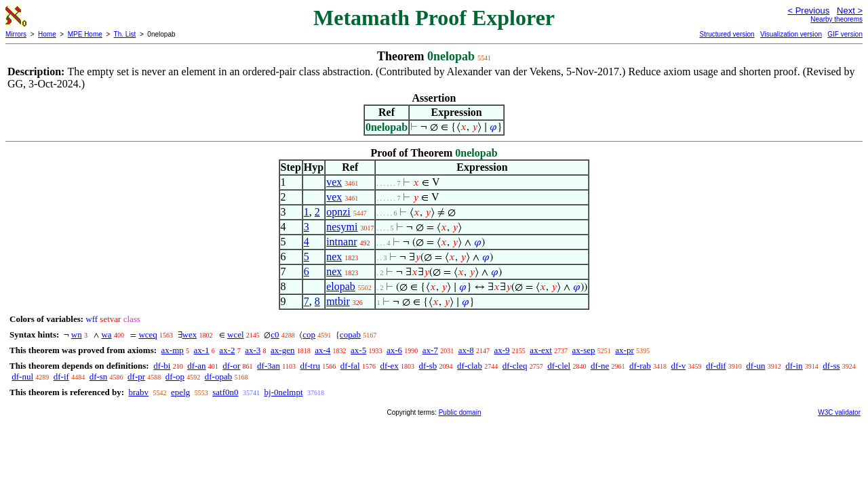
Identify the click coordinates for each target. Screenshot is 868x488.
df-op (175, 377)
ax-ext (540, 350)
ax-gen (282, 350)
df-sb (428, 366)
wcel (236, 334)
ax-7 (430, 350)
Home (47, 34)
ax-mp (173, 350)
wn (77, 334)
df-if (61, 377)
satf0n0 (225, 392)
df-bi (162, 366)
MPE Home (85, 34)
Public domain (460, 412)
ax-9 (502, 350)
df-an (196, 366)
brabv (138, 392)
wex (190, 334)
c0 (275, 334)
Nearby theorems (836, 19)
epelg (180, 392)
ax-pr (624, 350)
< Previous (808, 11)
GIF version (845, 34)
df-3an (269, 366)
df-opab (218, 377)
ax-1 (202, 350)
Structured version (727, 34)
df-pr (136, 377)
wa (106, 334)
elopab (341, 286)
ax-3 (253, 350)
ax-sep (584, 350)
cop (309, 334)
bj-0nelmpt (284, 392)
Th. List (125, 34)
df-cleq (515, 366)
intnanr (341, 242)
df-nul (22, 377)
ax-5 (358, 350)
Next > (850, 11)
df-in (794, 366)
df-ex (389, 366)
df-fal (350, 366)
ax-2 (227, 350)
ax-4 (322, 350)
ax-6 (394, 350)
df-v (679, 366)
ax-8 (466, 350)
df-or (231, 366)
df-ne (600, 366)
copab (350, 334)
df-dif (716, 366)
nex (334, 257)
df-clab (470, 366)
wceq (147, 334)
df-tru (310, 366)
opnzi (338, 212)
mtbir (338, 301)
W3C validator (839, 412)
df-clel (559, 366)
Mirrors (16, 34)
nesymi (342, 227)
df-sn (99, 377)
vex (334, 182)
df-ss (831, 366)
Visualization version (791, 34)
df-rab (640, 366)
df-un (755, 366)
